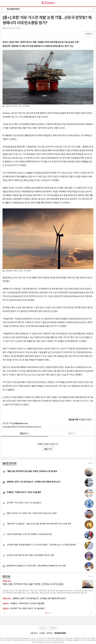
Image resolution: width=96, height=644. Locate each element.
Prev (5, 613)
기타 (20, 34)
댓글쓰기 (72, 433)
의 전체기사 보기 (80, 420)
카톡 (15, 34)
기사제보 (42, 633)
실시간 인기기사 (9, 463)
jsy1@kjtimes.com (20, 423)
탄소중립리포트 (13, 9)
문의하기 (50, 633)
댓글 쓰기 (48, 449)
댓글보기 (24, 433)
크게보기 (89, 34)
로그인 (43, 628)
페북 (5, 34)
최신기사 (6, 576)
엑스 (10, 34)
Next (91, 613)
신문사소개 (34, 633)
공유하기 (93, 9)
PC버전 (53, 628)
